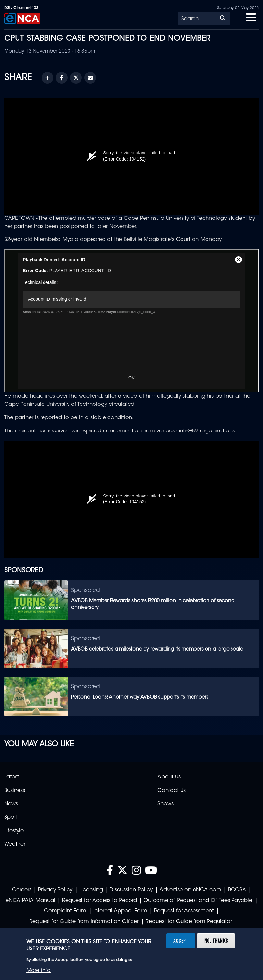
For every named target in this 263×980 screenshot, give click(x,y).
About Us (169, 777)
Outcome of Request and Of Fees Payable (198, 901)
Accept (181, 941)
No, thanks (216, 941)
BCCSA (237, 890)
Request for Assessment (184, 911)
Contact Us (172, 791)
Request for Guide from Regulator (189, 922)
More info (38, 971)
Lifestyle (14, 831)
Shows (166, 804)
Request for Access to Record (100, 901)
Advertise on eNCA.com (190, 890)
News (11, 804)
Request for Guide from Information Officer (84, 922)
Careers (22, 890)
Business (15, 791)
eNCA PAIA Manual (30, 901)
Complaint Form (65, 911)
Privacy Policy (55, 890)
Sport (11, 817)
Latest (12, 777)
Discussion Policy (131, 890)
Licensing (91, 890)
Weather (15, 844)
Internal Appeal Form (120, 911)
